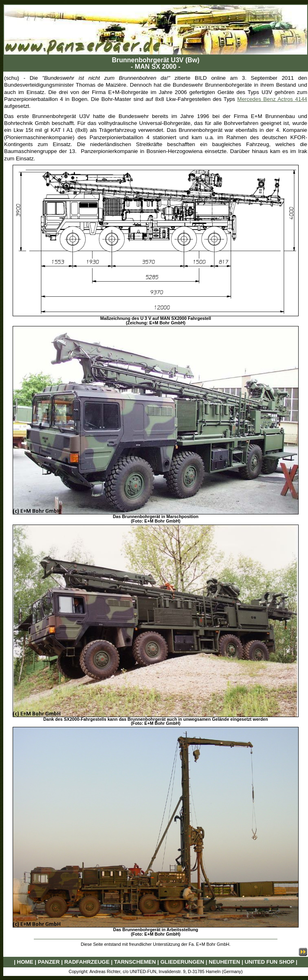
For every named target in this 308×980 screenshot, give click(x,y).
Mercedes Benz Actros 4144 (272, 99)
